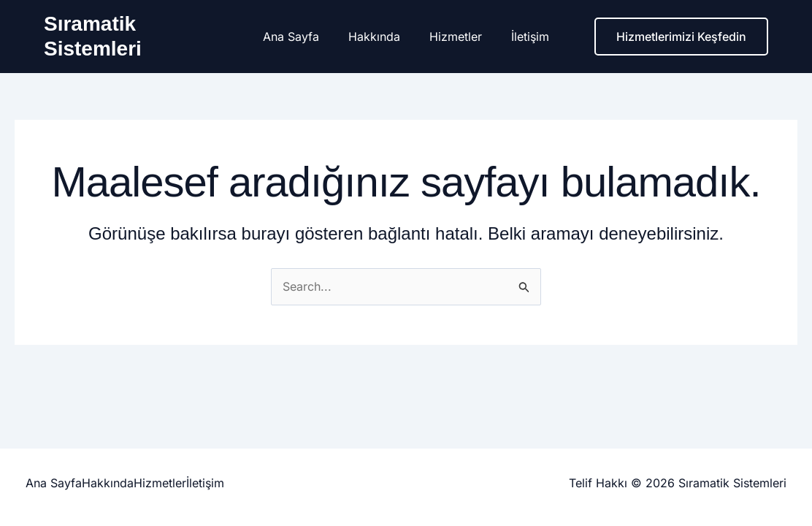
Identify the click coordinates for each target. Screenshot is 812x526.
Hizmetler (453, 37)
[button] (681, 37)
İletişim (521, 37)
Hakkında (377, 37)
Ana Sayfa (300, 37)
